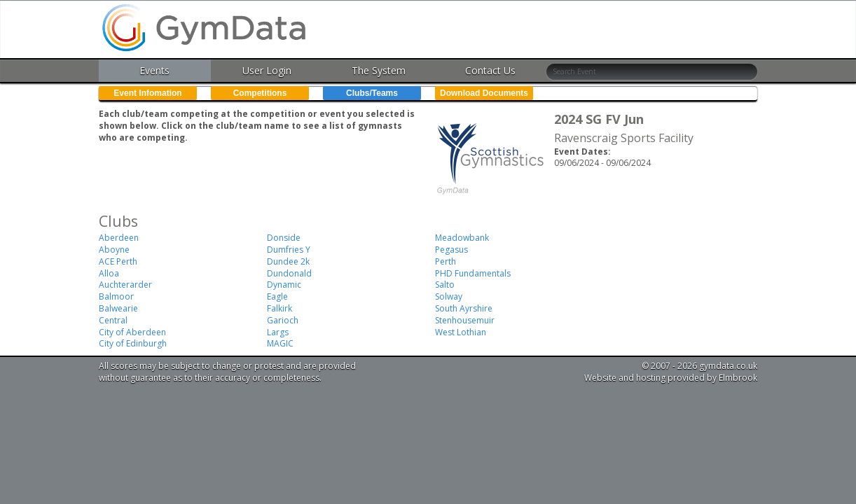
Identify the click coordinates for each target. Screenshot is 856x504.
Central (113, 320)
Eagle (277, 296)
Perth (446, 261)
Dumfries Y (289, 250)
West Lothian (461, 332)
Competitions (260, 93)
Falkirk (279, 308)
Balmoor (116, 296)
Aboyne (114, 250)
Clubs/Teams (372, 93)
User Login (267, 70)
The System (379, 70)
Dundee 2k (288, 261)
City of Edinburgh (133, 343)
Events (154, 70)
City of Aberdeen (132, 332)
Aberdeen (119, 238)
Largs (278, 332)
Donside (284, 238)
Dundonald (289, 273)
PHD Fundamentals (473, 273)
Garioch (283, 320)
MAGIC (280, 343)
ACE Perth (118, 261)
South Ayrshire (464, 308)
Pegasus (451, 250)
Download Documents (484, 93)
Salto (445, 285)
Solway (449, 296)
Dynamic (284, 285)
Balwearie (118, 308)
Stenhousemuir (465, 320)
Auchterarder (125, 285)
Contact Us (490, 70)
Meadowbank (462, 238)
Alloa (109, 273)
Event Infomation (147, 93)
